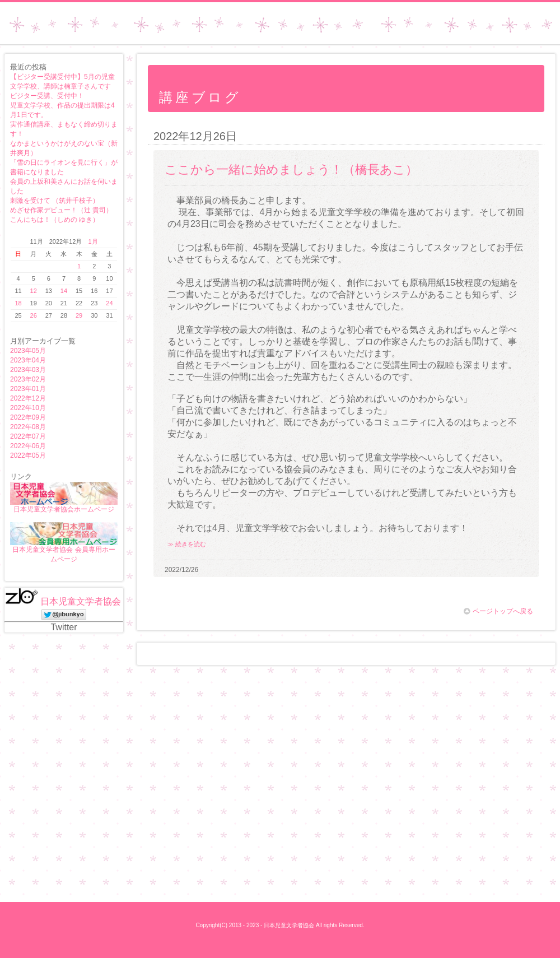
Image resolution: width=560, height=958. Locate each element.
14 (64, 291)
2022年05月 (28, 455)
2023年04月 (28, 360)
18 (18, 303)
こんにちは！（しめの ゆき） (55, 220)
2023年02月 (28, 379)
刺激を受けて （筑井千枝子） (55, 201)
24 (109, 303)
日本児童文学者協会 (81, 601)
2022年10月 (28, 408)
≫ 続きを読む (187, 544)
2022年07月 (28, 436)
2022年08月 (28, 427)
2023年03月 (28, 370)
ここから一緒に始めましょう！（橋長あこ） (291, 169)
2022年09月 (28, 417)
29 (79, 315)
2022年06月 (28, 446)
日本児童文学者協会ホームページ (64, 509)
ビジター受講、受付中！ (47, 96)
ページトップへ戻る (498, 611)
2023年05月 (28, 351)
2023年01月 (28, 389)
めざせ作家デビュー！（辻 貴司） (61, 210)
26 (34, 315)
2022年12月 (28, 398)
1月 (93, 241)
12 (34, 291)
